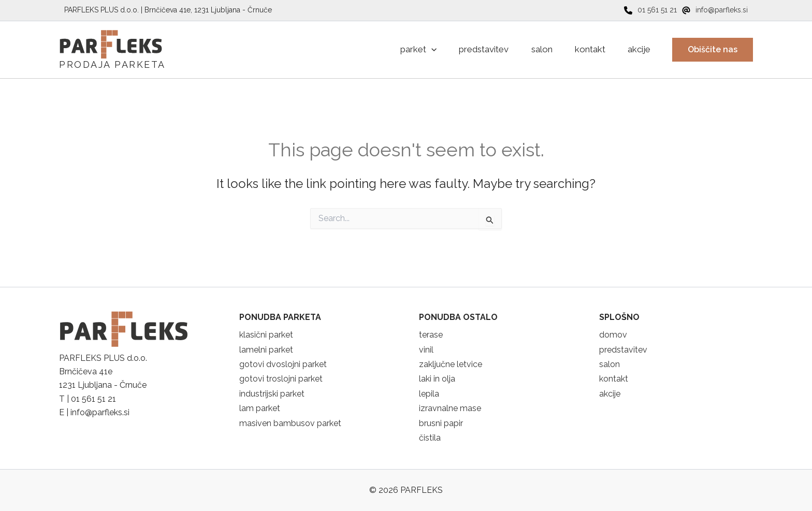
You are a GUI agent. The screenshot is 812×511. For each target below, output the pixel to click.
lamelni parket (266, 350)
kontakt (614, 379)
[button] (713, 50)
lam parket (260, 408)
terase (431, 335)
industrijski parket (272, 394)
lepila (429, 394)
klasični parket (266, 335)
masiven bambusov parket (290, 423)
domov (613, 335)
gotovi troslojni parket (281, 379)
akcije (610, 394)
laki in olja (437, 379)
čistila (430, 438)
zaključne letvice (451, 364)
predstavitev (623, 350)
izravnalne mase (450, 408)
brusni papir (441, 423)
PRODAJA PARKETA (112, 64)
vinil (426, 350)
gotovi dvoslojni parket (283, 364)
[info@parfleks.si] (715, 10)
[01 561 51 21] (650, 10)
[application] (416, 50)
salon (610, 364)
